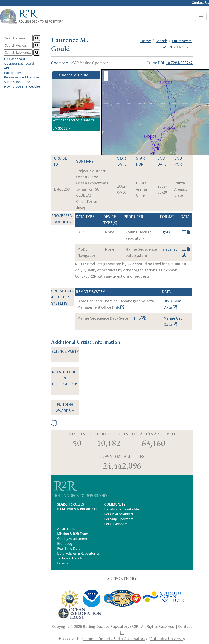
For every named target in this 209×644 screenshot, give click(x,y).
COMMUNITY (115, 504)
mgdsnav (170, 249)
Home (146, 41)
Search (161, 41)
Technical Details (70, 558)
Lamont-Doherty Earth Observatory (114, 639)
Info (119, 307)
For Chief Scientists (119, 514)
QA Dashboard (15, 59)
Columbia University (168, 639)
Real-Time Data (69, 548)
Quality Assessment (72, 539)
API (7, 68)
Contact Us (200, 3)
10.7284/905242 (179, 63)
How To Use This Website (22, 86)
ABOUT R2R (66, 529)
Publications (13, 73)
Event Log (65, 544)
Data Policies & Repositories (78, 553)
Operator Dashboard (19, 63)
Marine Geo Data (173, 321)
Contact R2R (86, 276)
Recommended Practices (22, 77)
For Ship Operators (119, 519)
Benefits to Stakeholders (123, 509)
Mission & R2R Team (73, 534)
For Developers (116, 524)
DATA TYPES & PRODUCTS (77, 509)
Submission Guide (17, 82)
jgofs (166, 232)
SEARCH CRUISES (71, 504)
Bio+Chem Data (172, 304)
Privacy (63, 563)
